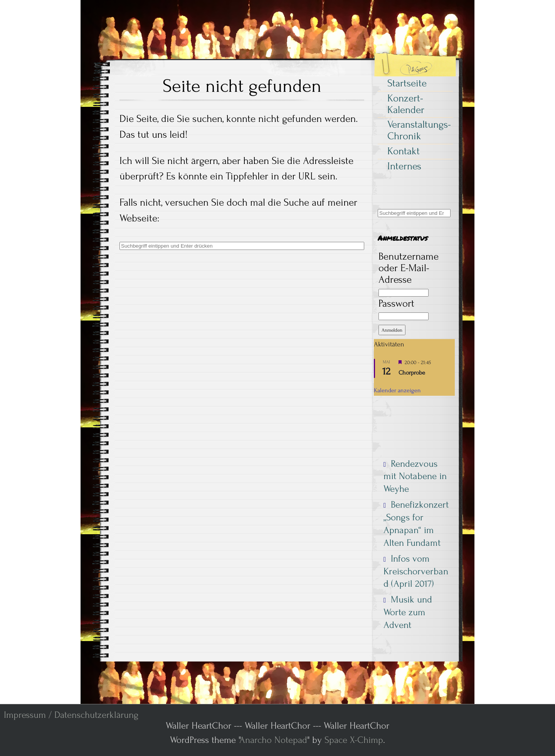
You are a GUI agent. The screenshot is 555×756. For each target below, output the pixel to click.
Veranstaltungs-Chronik (419, 130)
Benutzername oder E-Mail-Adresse (409, 268)
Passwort (396, 304)
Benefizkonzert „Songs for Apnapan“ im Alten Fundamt (416, 524)
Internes (404, 166)
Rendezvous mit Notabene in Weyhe (415, 476)
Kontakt (404, 151)
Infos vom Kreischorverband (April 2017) (416, 571)
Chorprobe (412, 373)
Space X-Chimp (354, 740)
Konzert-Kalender (406, 104)
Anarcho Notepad (273, 740)
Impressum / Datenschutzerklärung (71, 715)
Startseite (407, 83)
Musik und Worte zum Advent (408, 612)
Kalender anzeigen (397, 390)
